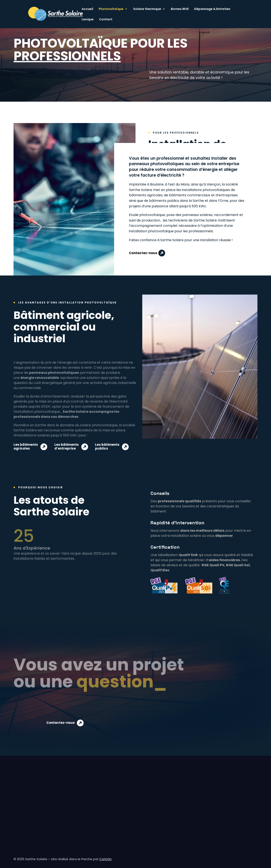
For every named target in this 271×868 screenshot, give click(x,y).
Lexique (88, 20)
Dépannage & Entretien (212, 9)
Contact (106, 20)
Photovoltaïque (111, 9)
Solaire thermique (147, 9)
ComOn (105, 859)
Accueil (87, 9)
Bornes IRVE (180, 9)
